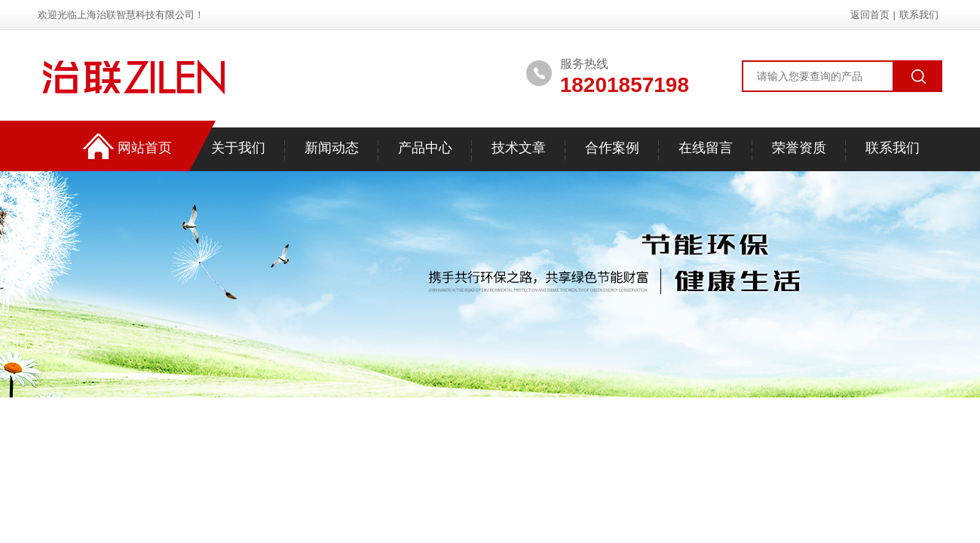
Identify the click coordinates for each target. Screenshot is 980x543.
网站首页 (145, 148)
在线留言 (706, 148)
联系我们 (919, 15)
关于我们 (238, 148)
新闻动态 (332, 148)
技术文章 (519, 148)
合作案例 (612, 148)
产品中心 (425, 148)
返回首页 (870, 15)
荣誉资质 (799, 148)
